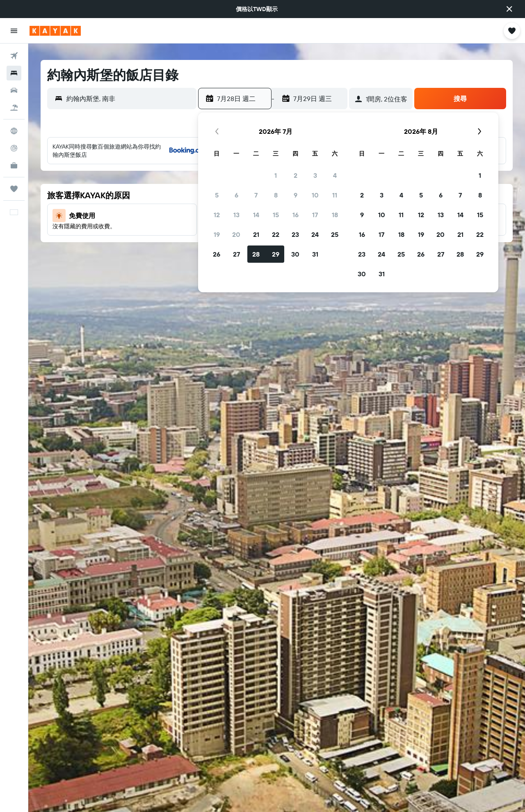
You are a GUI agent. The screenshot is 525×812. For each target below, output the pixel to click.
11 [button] (335, 195)
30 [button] (295, 254)
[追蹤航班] (14, 148)
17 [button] (315, 215)
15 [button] (276, 215)
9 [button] (296, 195)
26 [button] (217, 254)
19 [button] (217, 234)
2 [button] (296, 175)
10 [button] (315, 195)
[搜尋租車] (14, 90)
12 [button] (217, 215)
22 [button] (276, 234)
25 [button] (335, 234)
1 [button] (276, 175)
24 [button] (315, 234)
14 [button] (256, 215)
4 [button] (335, 175)
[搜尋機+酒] (14, 108)
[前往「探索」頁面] (14, 131)
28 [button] (256, 254)
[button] (509, 9)
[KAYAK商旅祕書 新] (14, 165)
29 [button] (276, 254)
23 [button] (295, 234)
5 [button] (217, 195)
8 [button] (276, 195)
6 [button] (236, 195)
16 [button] (296, 215)
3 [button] (315, 175)
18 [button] (335, 215)
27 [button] (236, 254)
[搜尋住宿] (14, 73)
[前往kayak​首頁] (55, 31)
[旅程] (14, 189)
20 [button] (236, 234)
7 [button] (256, 195)
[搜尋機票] (14, 56)
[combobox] (129, 99)
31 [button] (315, 254)
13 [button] (236, 215)
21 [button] (256, 234)
